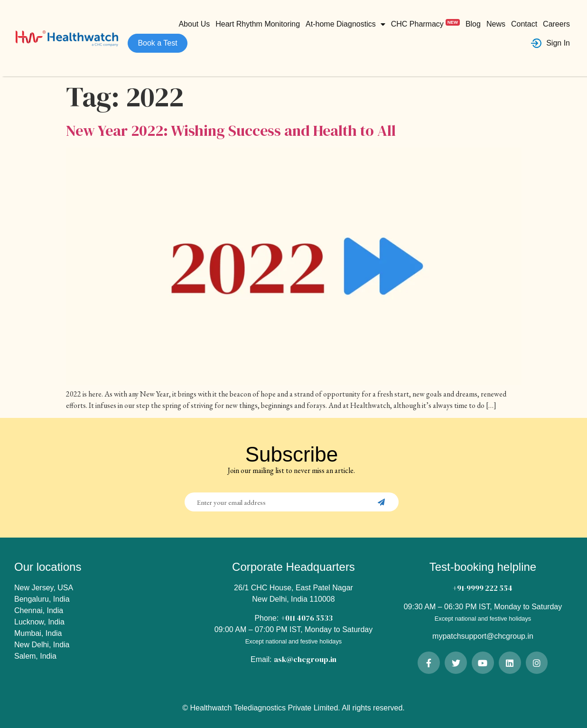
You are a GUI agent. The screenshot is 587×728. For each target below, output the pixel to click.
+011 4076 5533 (307, 618)
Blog (473, 24)
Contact (524, 24)
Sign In (550, 43)
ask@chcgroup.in (305, 659)
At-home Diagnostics (345, 24)
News (496, 24)
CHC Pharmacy (425, 24)
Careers (556, 24)
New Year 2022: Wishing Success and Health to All (231, 131)
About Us (194, 24)
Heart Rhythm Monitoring (258, 24)
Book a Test (157, 43)
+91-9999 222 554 (483, 588)
